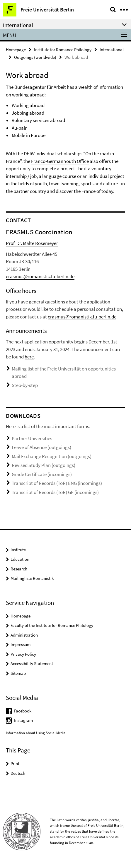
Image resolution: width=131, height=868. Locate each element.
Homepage (16, 50)
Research (19, 569)
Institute (18, 550)
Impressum (21, 644)
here (29, 357)
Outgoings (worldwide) (35, 57)
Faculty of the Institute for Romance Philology (52, 625)
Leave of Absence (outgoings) (41, 447)
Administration (24, 635)
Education (20, 559)
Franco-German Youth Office (60, 161)
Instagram (23, 720)
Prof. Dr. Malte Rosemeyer (32, 243)
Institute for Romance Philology (63, 50)
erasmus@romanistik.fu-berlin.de (40, 276)
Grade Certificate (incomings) (42, 474)
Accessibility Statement (32, 663)
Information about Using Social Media (36, 733)
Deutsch (18, 773)
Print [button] (15, 763)
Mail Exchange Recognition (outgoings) (52, 456)
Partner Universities (32, 438)
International (112, 50)
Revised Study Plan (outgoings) (44, 465)
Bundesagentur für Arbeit (40, 87)
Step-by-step (25, 385)
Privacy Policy (23, 654)
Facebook (23, 711)
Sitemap (18, 673)
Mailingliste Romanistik (32, 578)
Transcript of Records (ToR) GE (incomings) (55, 492)
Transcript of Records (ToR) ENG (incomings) (57, 483)
